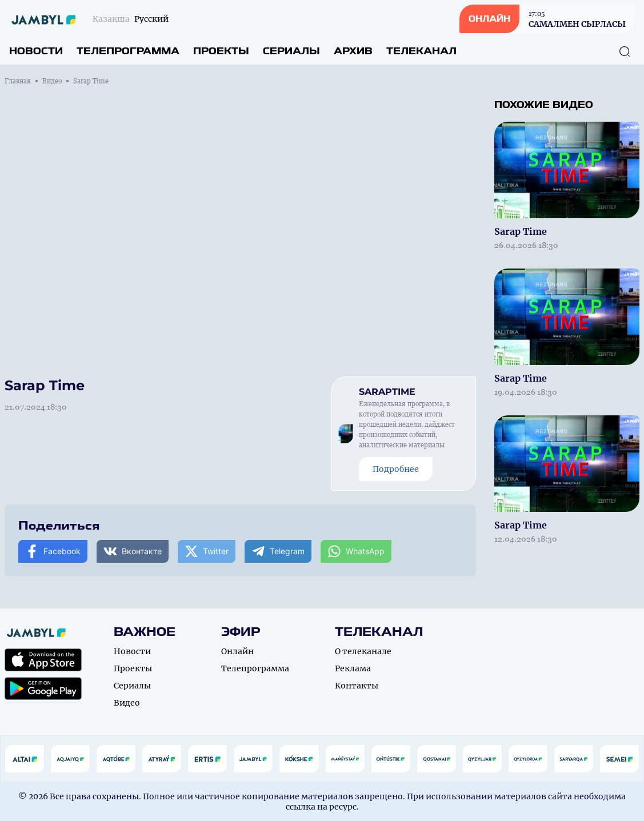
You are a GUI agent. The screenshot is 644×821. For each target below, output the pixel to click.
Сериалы (291, 51)
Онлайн (237, 651)
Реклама (353, 668)
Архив (353, 51)
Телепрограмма (128, 51)
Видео (52, 81)
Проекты (221, 51)
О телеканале (363, 651)
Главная (18, 81)
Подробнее (396, 469)
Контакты (357, 686)
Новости (36, 51)
